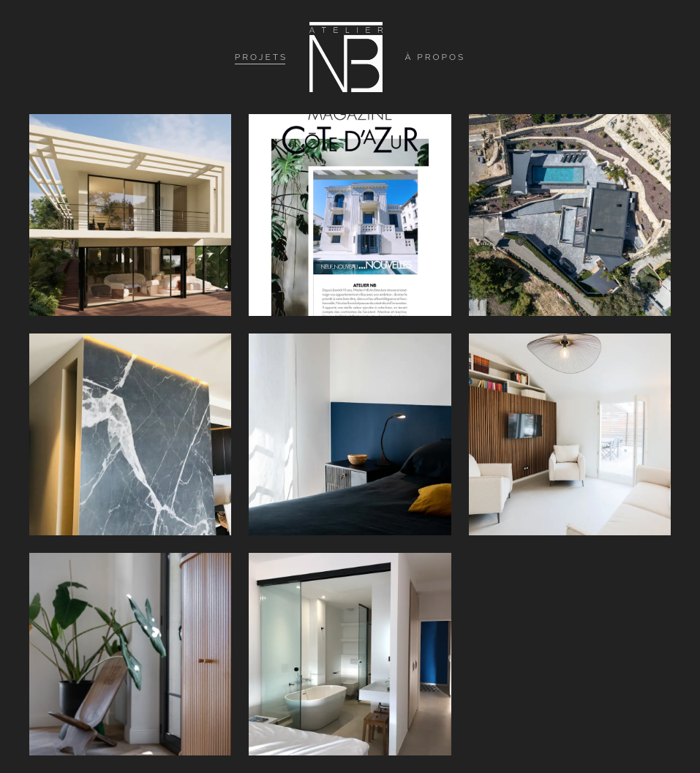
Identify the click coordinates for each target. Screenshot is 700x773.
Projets (261, 57)
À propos (435, 57)
